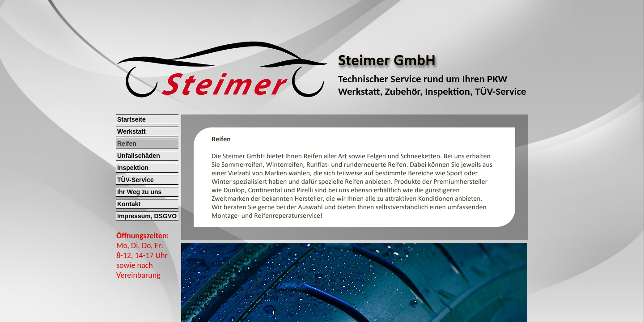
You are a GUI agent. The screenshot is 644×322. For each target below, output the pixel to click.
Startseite (131, 119)
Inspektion (133, 168)
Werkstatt (131, 131)
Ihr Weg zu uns (139, 192)
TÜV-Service (136, 180)
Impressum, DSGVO (147, 216)
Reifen (127, 144)
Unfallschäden (139, 156)
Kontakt (129, 204)
